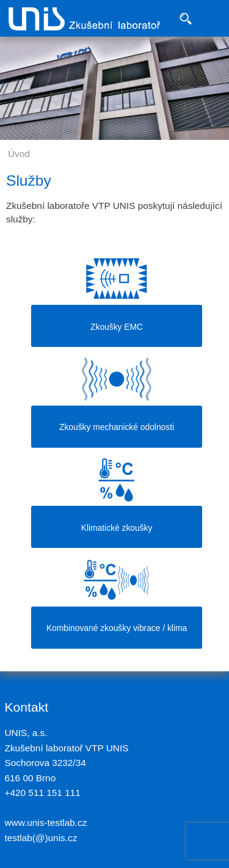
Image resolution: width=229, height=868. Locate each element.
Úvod (19, 154)
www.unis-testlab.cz (46, 822)
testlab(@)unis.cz (41, 838)
